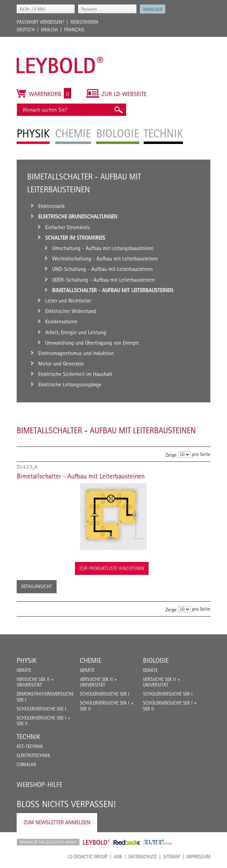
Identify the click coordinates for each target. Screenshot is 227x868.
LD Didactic (48, 842)
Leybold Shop (96, 842)
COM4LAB (26, 764)
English (49, 30)
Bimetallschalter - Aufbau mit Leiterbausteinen (81, 476)
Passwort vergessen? (40, 22)
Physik (27, 660)
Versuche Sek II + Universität (35, 682)
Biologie (156, 660)
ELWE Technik (158, 842)
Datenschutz (143, 857)
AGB (118, 857)
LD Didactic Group (88, 857)
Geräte (24, 670)
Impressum (198, 857)
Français (74, 30)
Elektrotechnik (33, 755)
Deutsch (26, 30)
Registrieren (84, 22)
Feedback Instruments (127, 842)
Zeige (171, 455)
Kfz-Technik (30, 746)
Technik (28, 737)
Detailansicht (37, 586)
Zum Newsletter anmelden (57, 822)
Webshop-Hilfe (40, 785)
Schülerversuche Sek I (41, 709)
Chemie (91, 660)
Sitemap (172, 857)
